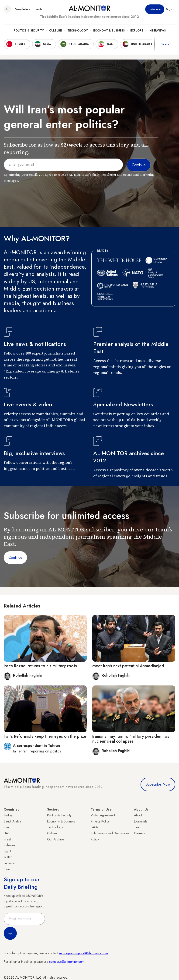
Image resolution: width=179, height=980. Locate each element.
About (138, 815)
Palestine (10, 845)
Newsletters (22, 9)
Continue (15, 557)
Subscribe (155, 9)
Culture (55, 31)
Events (38, 9)
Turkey (8, 815)
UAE (7, 833)
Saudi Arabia (12, 821)
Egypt (7, 851)
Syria (7, 869)
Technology (77, 31)
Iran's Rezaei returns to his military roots (40, 666)
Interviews (157, 31)
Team (138, 827)
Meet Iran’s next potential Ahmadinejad (128, 666)
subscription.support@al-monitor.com (83, 953)
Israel (7, 839)
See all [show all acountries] (166, 44)
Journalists (141, 821)
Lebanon (9, 863)
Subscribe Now (158, 784)
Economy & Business (109, 31)
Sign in (171, 9)
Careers (139, 833)
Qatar (8, 857)
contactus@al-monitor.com (67, 962)
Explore (137, 31)
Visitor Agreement (103, 815)
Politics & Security (29, 31)
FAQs (94, 827)
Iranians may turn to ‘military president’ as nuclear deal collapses (131, 739)
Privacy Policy (100, 821)
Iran (6, 827)
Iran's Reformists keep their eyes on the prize (45, 736)
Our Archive (55, 839)
